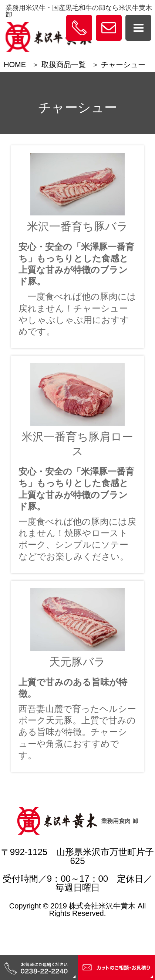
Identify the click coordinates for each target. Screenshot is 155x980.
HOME (15, 65)
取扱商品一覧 (64, 65)
